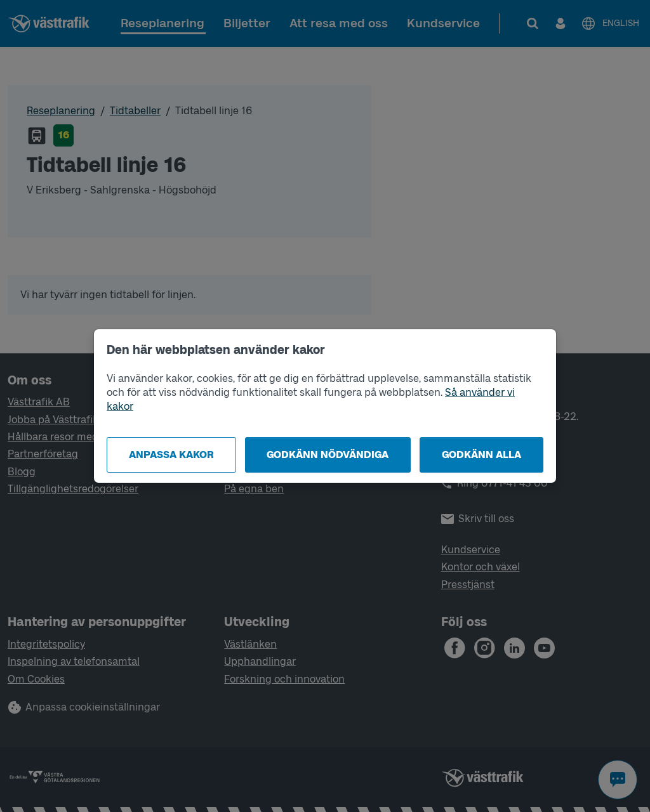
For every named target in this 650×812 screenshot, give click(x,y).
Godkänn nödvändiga (328, 455)
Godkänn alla (481, 455)
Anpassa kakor (171, 455)
